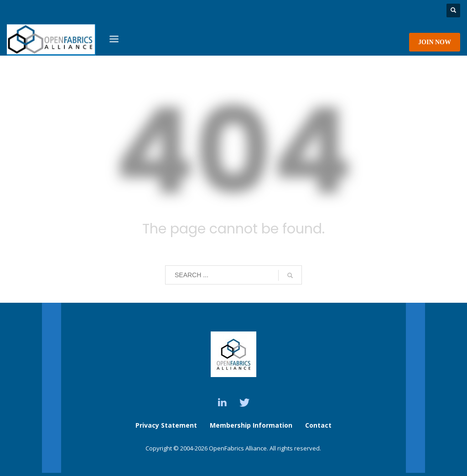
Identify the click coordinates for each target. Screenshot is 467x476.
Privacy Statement (166, 425)
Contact (318, 425)
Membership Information (252, 425)
